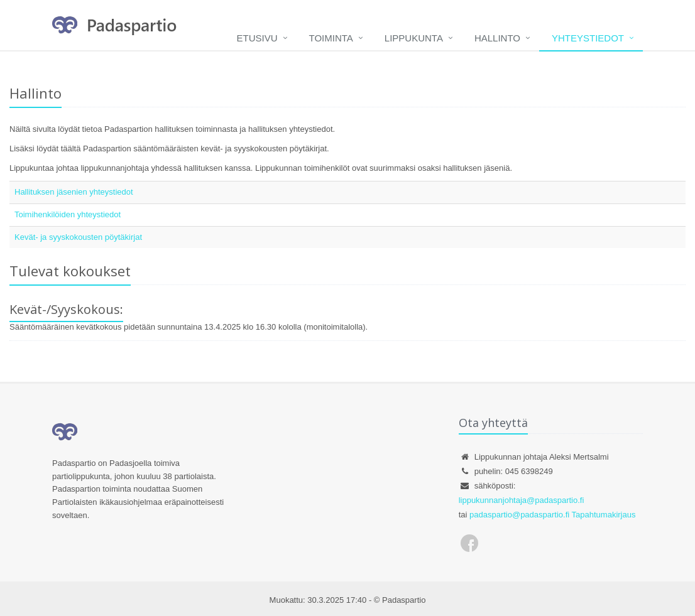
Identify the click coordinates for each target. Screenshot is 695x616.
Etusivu (257, 38)
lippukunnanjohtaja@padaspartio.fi (522, 500)
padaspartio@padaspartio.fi (519, 515)
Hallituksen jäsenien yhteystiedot (74, 192)
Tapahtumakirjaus (604, 515)
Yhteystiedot (588, 38)
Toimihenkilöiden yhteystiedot (68, 214)
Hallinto (497, 38)
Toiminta (331, 38)
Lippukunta (414, 38)
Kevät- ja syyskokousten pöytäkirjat (78, 237)
